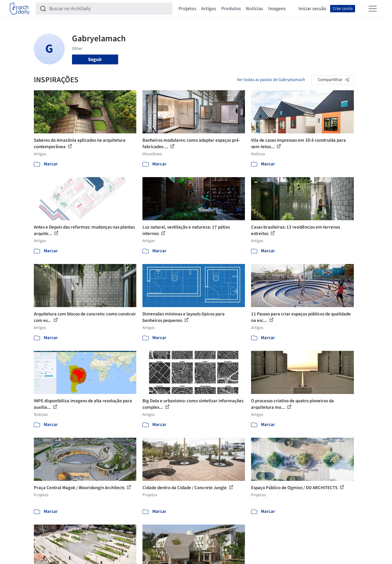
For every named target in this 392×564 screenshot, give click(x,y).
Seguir (95, 59)
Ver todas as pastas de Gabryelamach (271, 80)
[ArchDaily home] (20, 9)
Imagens (277, 9)
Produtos (231, 9)
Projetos (187, 9)
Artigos (209, 9)
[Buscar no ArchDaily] (109, 9)
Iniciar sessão (312, 9)
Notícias (254, 9)
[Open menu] (373, 9)
